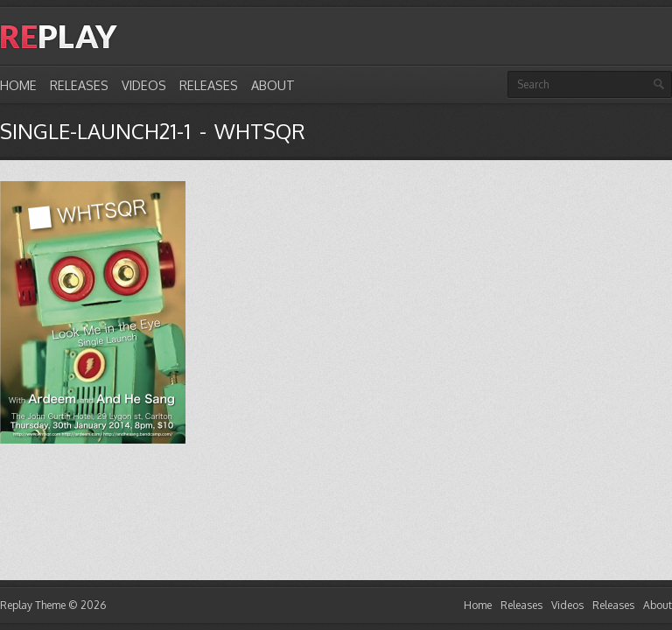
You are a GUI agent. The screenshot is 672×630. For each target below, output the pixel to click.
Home (18, 85)
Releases (79, 85)
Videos (144, 85)
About (273, 85)
